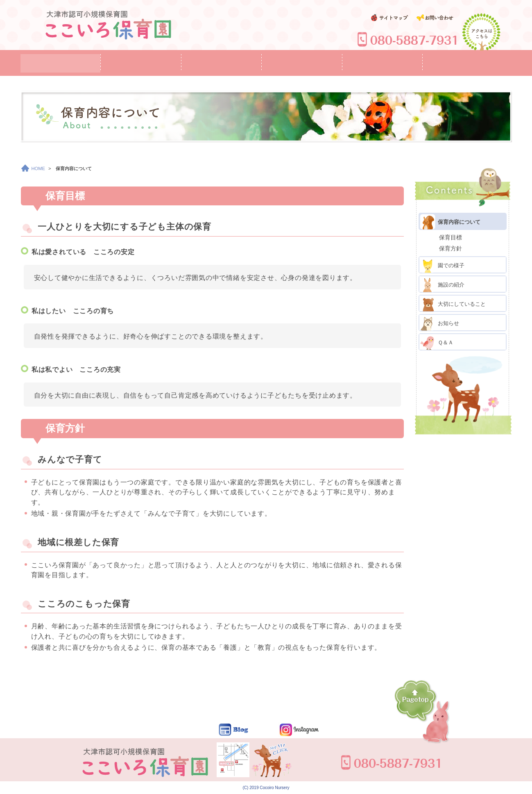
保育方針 (451, 248)
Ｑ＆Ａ (436, 342)
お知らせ (439, 323)
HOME (33, 168)
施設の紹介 (442, 284)
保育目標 (451, 237)
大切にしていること (453, 303)
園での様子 (442, 265)
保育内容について (450, 221)
